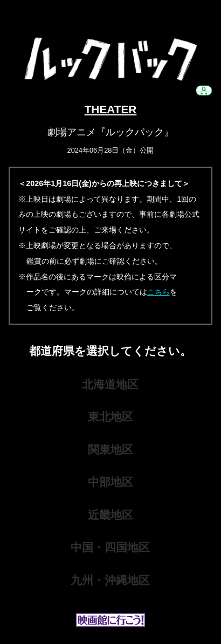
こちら (158, 292)
